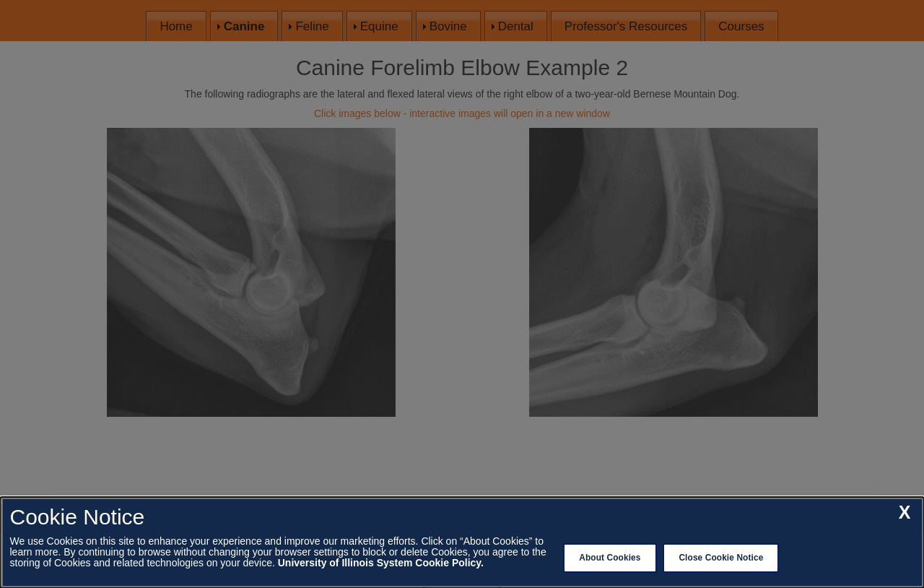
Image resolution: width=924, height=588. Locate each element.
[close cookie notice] (905, 513)
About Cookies (610, 558)
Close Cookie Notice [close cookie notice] (721, 558)
